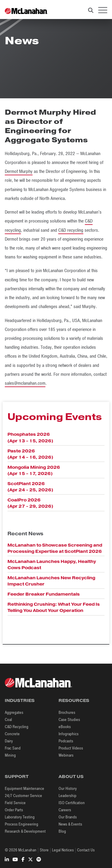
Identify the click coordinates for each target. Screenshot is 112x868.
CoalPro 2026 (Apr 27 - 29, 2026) (30, 503)
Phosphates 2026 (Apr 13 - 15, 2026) (30, 437)
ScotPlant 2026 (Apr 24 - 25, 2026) (30, 487)
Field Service (15, 803)
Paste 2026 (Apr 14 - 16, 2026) (30, 454)
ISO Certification (72, 803)
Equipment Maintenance (24, 789)
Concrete (12, 734)
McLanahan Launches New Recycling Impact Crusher (51, 581)
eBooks (65, 727)
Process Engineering (22, 824)
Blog (62, 831)
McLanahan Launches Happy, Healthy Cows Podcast (52, 565)
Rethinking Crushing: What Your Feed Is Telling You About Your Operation (54, 607)
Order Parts (14, 810)
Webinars (66, 755)
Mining (10, 755)
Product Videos (71, 748)
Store (44, 850)
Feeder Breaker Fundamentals (44, 594)
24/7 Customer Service (23, 796)
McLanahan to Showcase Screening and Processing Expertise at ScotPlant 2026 (55, 548)
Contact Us (86, 850)
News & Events (70, 824)
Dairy (9, 741)
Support (17, 777)
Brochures (67, 712)
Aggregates (14, 712)
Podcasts (66, 741)
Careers (65, 810)
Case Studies (69, 720)
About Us (71, 777)
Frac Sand (13, 748)
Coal (8, 720)
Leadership (67, 796)
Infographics (69, 734)
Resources (74, 700)
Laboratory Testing (20, 817)
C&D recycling (71, 230)
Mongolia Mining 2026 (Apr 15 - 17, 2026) (34, 470)
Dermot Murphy (19, 171)
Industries (20, 700)
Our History (68, 789)
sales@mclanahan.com (25, 383)
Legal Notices (63, 850)
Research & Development (25, 831)
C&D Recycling (17, 727)
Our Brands (68, 817)
